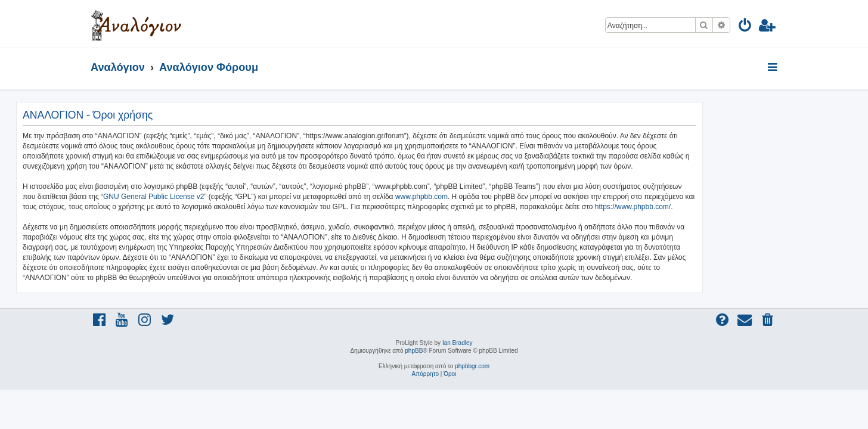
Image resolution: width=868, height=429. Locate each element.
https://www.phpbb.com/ (707, 207)
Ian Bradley (458, 343)
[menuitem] (745, 27)
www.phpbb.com (496, 197)
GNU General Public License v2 (228, 197)
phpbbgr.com (472, 366)
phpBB (414, 351)
